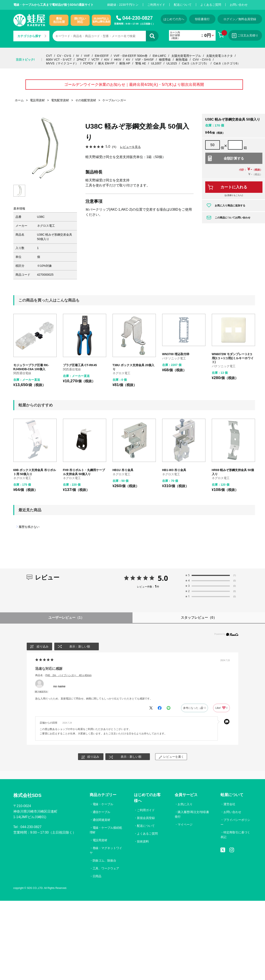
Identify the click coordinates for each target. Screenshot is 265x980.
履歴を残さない (29, 527)
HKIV (118, 60)
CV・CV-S (64, 56)
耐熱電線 (182, 60)
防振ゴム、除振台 (105, 860)
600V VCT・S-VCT (59, 60)
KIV (107, 60)
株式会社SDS (27, 795)
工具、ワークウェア (106, 868)
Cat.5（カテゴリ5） (195, 63)
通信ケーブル (102, 812)
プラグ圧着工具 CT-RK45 (80, 365)
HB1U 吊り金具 (123, 470)
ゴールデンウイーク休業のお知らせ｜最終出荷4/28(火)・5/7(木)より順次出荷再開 (134, 85)
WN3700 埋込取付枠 (176, 354)
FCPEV (88, 63)
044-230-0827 (137, 18)
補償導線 (165, 60)
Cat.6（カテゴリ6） (227, 63)
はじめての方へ (174, 19)
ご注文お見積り (245, 36)
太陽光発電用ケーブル (186, 56)
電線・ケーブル (103, 804)
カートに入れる (234, 187)
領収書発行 (202, 19)
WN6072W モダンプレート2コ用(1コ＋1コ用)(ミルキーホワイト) (233, 358)
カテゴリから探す (32, 36)
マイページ (185, 825)
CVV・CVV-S (202, 60)
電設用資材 (100, 840)
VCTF (95, 60)
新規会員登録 (146, 818)
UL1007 (156, 63)
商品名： (63, 675)
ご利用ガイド (156, 5)
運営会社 (229, 804)
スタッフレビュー (199, 618)
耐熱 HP (125, 63)
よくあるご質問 (211, 5)
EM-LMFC (159, 56)
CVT (49, 56)
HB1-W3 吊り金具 (174, 470)
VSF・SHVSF (145, 60)
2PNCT (82, 60)
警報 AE (141, 63)
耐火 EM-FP (106, 63)
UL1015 (172, 63)
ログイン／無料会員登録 (240, 19)
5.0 (163, 578)
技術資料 (143, 842)
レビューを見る (130, 147)
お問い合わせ (239, 5)
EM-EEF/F (102, 56)
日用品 (97, 876)
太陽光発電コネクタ (219, 56)
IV (77, 56)
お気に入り (185, 804)
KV (128, 60)
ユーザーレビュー (66, 618)
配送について (183, 5)
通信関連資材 (102, 820)
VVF (87, 56)
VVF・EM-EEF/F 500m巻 (131, 56)
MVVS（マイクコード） (62, 63)
